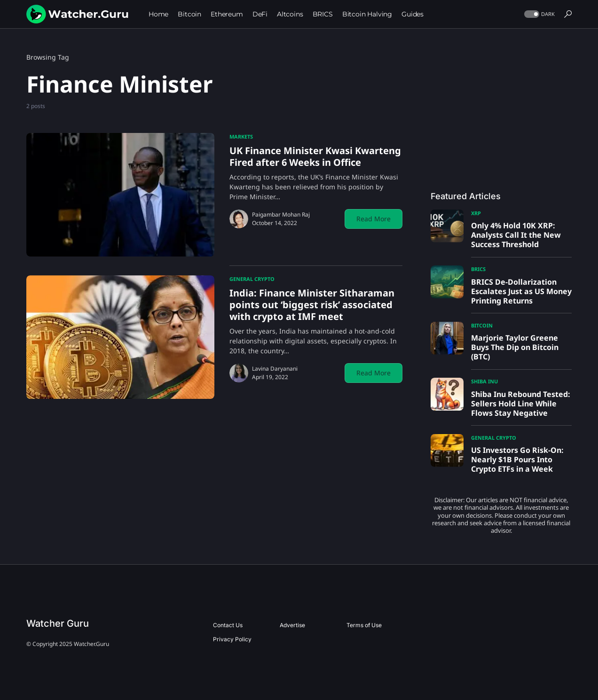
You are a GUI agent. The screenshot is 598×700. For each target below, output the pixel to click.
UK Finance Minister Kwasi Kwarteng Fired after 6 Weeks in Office (315, 156)
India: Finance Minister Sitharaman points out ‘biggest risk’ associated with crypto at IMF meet (312, 305)
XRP (476, 213)
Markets (241, 136)
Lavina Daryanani (275, 369)
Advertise (292, 625)
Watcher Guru (58, 623)
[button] (539, 14)
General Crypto (252, 279)
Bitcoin (482, 325)
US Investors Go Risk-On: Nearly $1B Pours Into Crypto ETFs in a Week (517, 459)
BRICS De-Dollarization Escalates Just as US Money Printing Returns (521, 291)
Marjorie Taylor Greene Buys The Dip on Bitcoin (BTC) (515, 347)
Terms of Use (364, 625)
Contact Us (228, 625)
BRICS (478, 269)
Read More (374, 219)
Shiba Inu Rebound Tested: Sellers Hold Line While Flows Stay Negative (521, 404)
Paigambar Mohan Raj (281, 214)
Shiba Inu (484, 381)
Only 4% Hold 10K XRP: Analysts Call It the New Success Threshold (516, 235)
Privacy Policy (232, 639)
